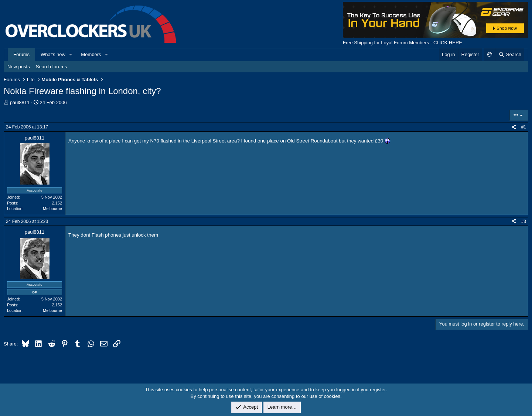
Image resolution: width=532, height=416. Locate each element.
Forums (21, 54)
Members (91, 54)
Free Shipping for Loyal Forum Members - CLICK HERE (403, 43)
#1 (524, 127)
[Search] (510, 55)
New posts (19, 67)
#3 (524, 221)
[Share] (514, 127)
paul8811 (20, 102)
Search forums (52, 67)
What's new (53, 54)
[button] (71, 55)
